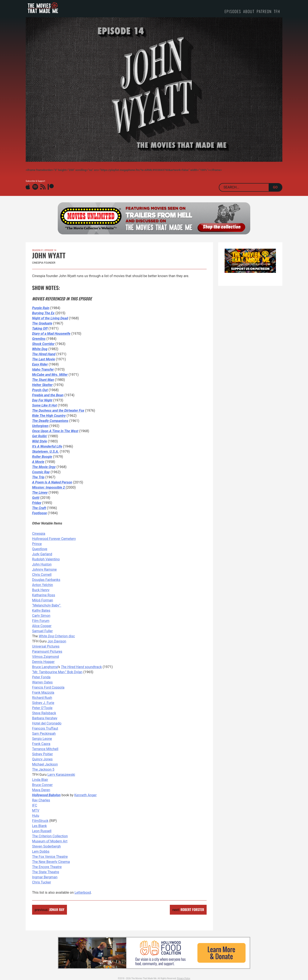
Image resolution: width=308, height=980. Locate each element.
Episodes (233, 11)
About (249, 11)
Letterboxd (83, 893)
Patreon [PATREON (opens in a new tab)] (264, 11)
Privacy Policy (184, 978)
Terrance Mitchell (45, 749)
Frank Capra (41, 744)
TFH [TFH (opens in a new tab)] (277, 11)
